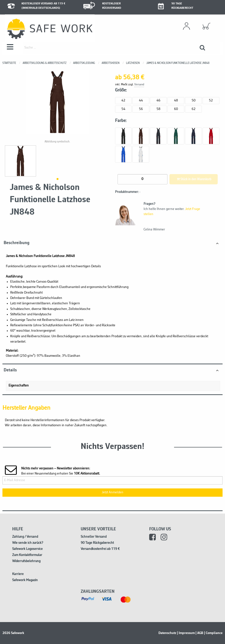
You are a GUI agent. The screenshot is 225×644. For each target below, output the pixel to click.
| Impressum (186, 633)
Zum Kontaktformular (27, 555)
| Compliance (213, 633)
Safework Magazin (25, 580)
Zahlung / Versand (25, 537)
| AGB (199, 633)
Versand (139, 85)
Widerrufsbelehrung (26, 561)
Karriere (18, 574)
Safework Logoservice (27, 549)
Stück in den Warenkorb (194, 179)
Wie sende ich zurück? (28, 543)
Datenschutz (167, 633)
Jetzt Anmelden (112, 492)
